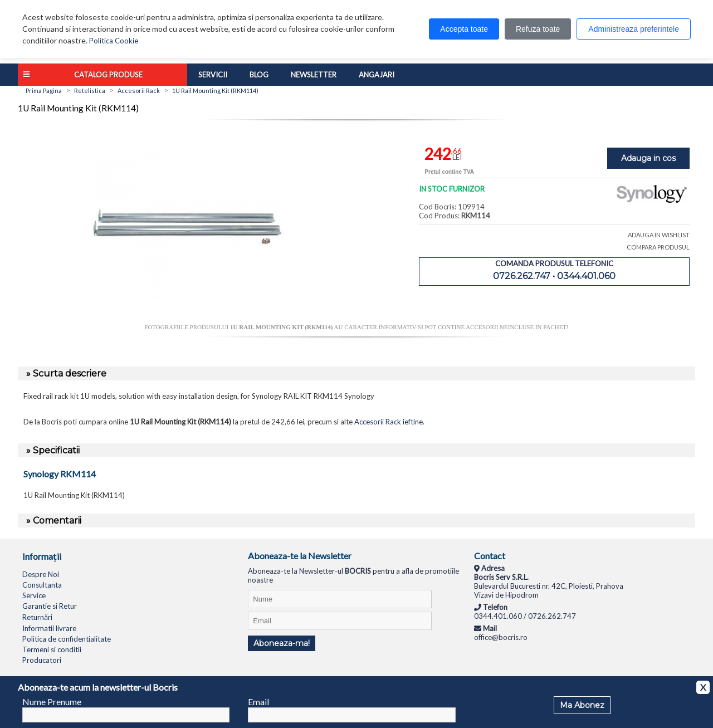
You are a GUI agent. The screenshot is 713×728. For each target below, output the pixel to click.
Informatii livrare (49, 628)
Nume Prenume (52, 702)
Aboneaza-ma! (282, 643)
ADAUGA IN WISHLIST (659, 235)
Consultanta (42, 585)
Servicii (213, 75)
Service (34, 595)
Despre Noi (41, 574)
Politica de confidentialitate (67, 639)
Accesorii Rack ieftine (389, 422)
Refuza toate (538, 29)
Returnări (37, 617)
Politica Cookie (114, 41)
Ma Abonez (582, 705)
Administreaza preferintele (634, 29)
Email (258, 702)
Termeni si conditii (52, 649)
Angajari (377, 75)
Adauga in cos (648, 158)
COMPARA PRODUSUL (658, 247)
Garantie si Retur (50, 606)
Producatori (42, 660)
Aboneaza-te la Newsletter (300, 556)
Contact (490, 556)
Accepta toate (464, 29)
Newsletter (314, 75)
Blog (259, 75)
